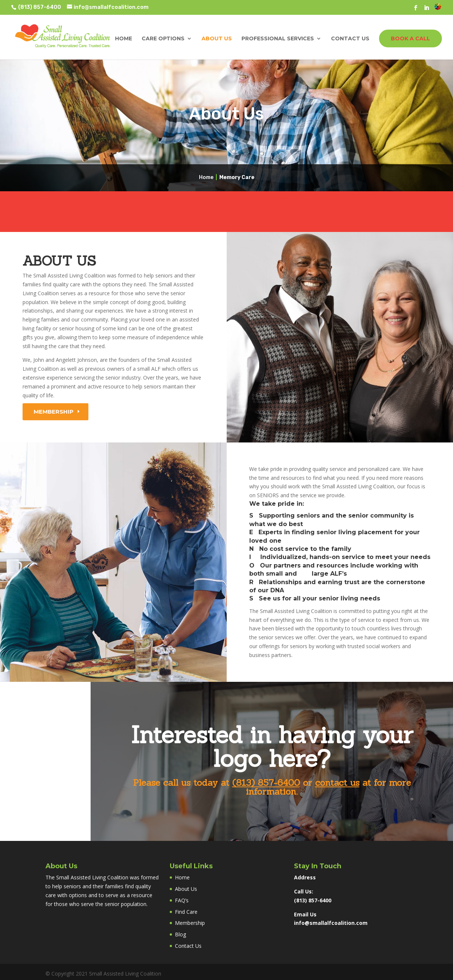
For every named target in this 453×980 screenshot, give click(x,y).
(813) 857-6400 (39, 7)
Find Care (186, 912)
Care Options (163, 39)
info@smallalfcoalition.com (331, 923)
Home (124, 39)
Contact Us (350, 39)
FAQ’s (182, 900)
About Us (217, 39)
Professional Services (278, 39)
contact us (337, 783)
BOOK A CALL (410, 38)
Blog (180, 934)
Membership (54, 412)
